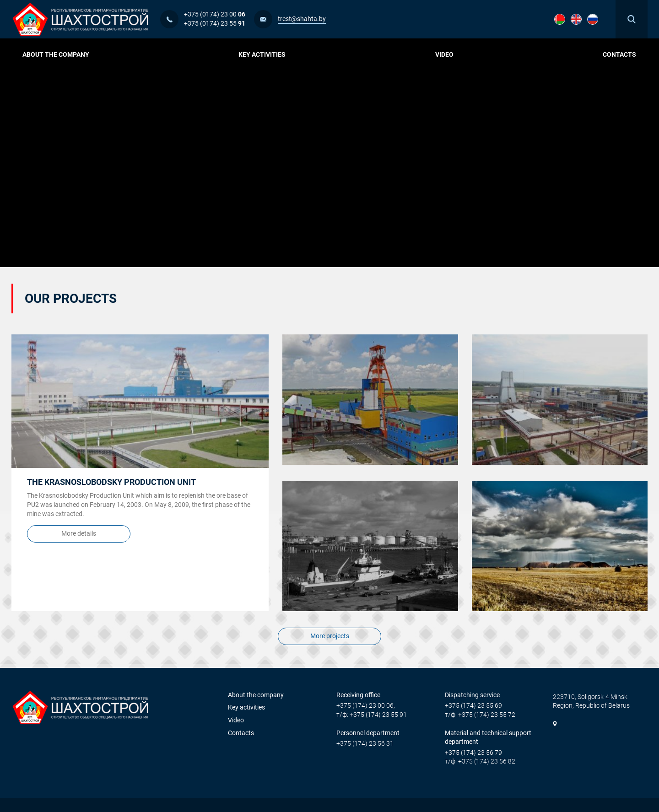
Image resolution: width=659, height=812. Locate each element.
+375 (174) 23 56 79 (473, 753)
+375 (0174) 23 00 (215, 14)
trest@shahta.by (302, 19)
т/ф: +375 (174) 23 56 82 (480, 761)
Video (444, 54)
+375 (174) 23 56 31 (365, 743)
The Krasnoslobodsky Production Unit (111, 482)
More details (79, 535)
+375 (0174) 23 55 (215, 23)
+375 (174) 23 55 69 (473, 705)
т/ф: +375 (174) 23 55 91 (372, 715)
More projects (330, 638)
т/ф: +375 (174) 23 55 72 (480, 715)
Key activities (265, 54)
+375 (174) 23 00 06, (366, 705)
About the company (59, 54)
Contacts (619, 54)
